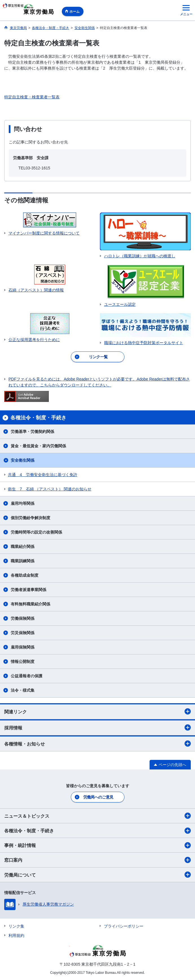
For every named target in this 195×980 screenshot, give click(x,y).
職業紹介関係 (23, 547)
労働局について (97, 875)
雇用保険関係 (23, 647)
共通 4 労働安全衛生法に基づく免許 (43, 475)
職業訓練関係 (23, 561)
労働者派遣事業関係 (29, 590)
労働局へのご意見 (98, 797)
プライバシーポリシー (124, 926)
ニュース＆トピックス (97, 816)
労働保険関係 (23, 618)
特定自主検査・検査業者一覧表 (32, 97)
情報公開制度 (23, 662)
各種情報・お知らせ (97, 744)
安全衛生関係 (23, 460)
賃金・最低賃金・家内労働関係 (38, 446)
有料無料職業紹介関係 (30, 604)
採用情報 (97, 727)
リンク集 (16, 926)
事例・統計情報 (97, 845)
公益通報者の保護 (27, 676)
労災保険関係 (23, 633)
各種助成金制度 (25, 575)
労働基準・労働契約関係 (32, 432)
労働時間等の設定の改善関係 (36, 532)
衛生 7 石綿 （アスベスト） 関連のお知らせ (50, 489)
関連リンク (97, 711)
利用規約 (16, 935)
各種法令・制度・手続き (97, 831)
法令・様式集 (23, 690)
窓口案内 (97, 860)
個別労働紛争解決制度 (30, 518)
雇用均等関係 (23, 503)
